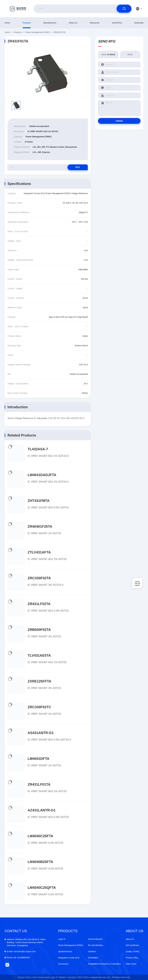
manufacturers (50, 23)
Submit (119, 121)
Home (7, 23)
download (139, 23)
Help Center (131, 964)
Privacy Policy (132, 958)
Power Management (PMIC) (38, 32)
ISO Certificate (132, 945)
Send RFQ (117, 23)
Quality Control (132, 951)
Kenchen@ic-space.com (21, 951)
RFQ (78, 167)
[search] (124, 9)
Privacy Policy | (25, 977)
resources (95, 23)
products (27, 23)
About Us (73, 23)
